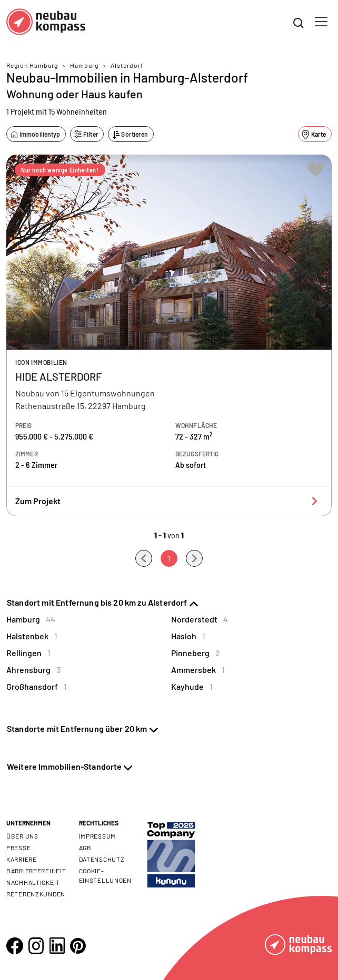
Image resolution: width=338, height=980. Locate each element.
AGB (85, 848)
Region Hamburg (32, 65)
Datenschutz (102, 859)
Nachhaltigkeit (33, 882)
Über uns (22, 836)
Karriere (22, 859)
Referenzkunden (36, 894)
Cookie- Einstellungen (105, 875)
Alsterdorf (127, 65)
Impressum (97, 836)
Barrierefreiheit (36, 871)
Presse (18, 848)
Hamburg (84, 65)
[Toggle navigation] (321, 22)
